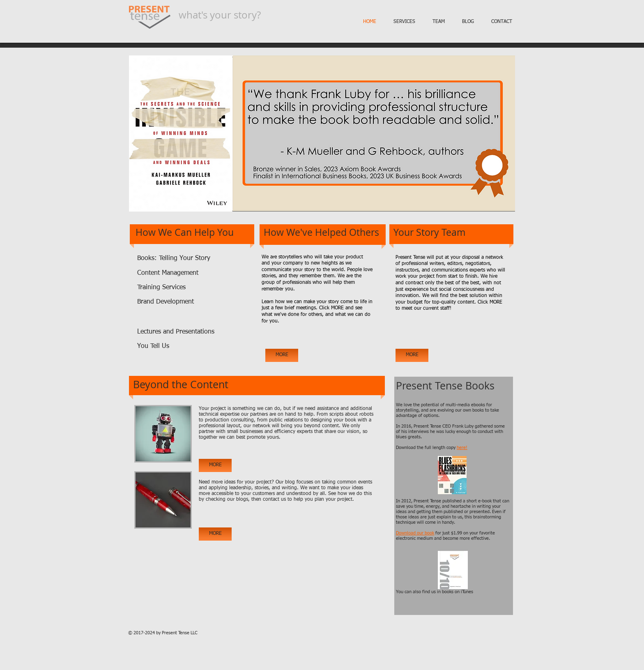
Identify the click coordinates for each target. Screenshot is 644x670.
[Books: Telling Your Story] (184, 259)
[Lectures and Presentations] (177, 332)
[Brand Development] (176, 302)
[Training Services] (162, 288)
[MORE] (282, 355)
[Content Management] (176, 273)
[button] (322, 134)
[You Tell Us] (167, 347)
